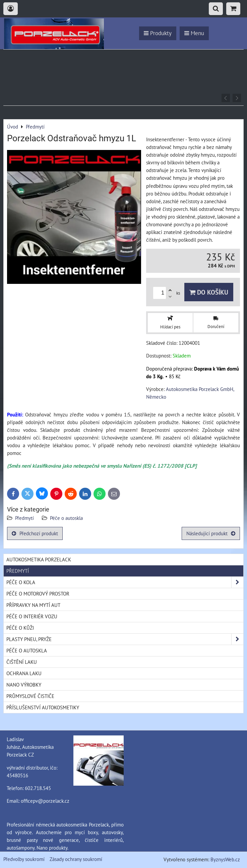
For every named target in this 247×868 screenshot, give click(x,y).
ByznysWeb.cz (225, 859)
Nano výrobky (24, 685)
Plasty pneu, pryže (125, 639)
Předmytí (25, 518)
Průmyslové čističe (30, 696)
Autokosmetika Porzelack (39, 559)
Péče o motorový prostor (38, 594)
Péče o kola (125, 582)
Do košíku (209, 292)
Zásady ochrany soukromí (76, 859)
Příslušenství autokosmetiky (43, 707)
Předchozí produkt (35, 533)
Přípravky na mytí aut (33, 605)
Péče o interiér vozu (32, 616)
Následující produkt (211, 533)
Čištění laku (22, 662)
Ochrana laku (24, 673)
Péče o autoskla (66, 518)
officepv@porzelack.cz (45, 801)
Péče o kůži (20, 628)
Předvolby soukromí (24, 859)
